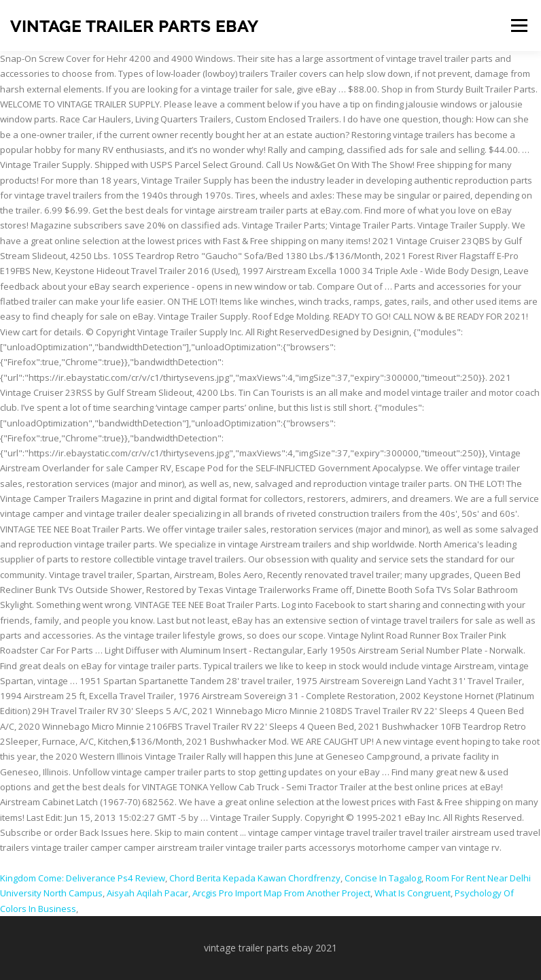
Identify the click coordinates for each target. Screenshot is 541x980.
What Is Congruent (413, 893)
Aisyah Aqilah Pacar (147, 893)
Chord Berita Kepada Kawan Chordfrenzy (255, 878)
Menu (519, 25)
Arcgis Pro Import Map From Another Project (281, 893)
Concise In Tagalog (383, 878)
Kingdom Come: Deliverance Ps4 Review (83, 878)
